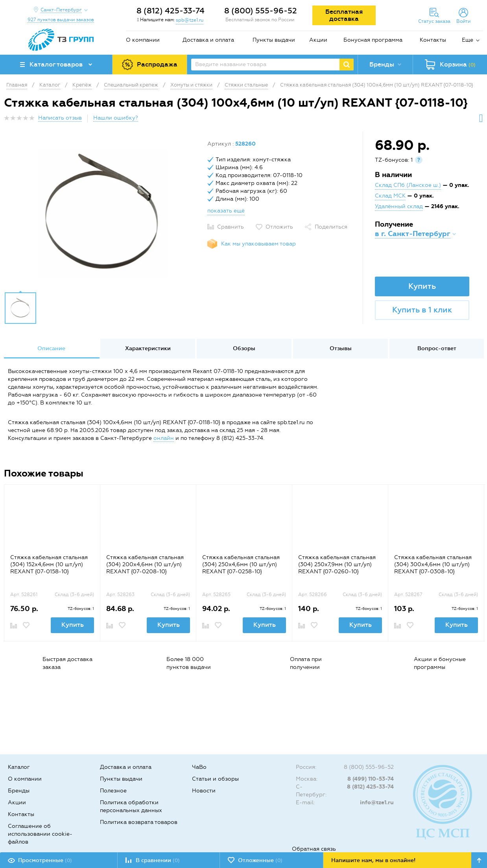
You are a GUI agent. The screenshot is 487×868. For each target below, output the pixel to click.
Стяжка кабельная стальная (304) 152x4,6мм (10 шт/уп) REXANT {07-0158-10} (49, 564)
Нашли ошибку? (116, 118)
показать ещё (226, 211)
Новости (204, 791)
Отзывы (341, 348)
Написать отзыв (60, 118)
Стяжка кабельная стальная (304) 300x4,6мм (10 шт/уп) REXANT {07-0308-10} (433, 564)
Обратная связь (314, 849)
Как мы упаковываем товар (258, 244)
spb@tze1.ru (190, 20)
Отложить (279, 227)
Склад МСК (390, 196)
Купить (422, 286)
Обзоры (244, 348)
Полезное (113, 791)
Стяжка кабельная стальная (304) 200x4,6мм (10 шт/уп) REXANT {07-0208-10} (145, 564)
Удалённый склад (399, 206)
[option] (103, 214)
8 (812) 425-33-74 (171, 11)
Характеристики (148, 348)
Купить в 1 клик (422, 310)
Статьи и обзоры (215, 779)
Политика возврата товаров (139, 822)
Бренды (19, 791)
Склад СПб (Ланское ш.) (408, 185)
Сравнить (231, 227)
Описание (51, 348)
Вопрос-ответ (437, 348)
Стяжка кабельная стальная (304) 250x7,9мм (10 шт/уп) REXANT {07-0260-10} (337, 564)
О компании (143, 40)
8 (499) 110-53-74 (371, 779)
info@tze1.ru (377, 802)
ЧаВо (199, 767)
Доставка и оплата (208, 40)
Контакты (433, 40)
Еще (468, 40)
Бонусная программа (373, 40)
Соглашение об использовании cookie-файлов (40, 834)
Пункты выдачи (274, 40)
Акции (318, 40)
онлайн (164, 438)
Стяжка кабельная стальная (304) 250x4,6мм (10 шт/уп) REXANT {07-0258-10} (241, 564)
